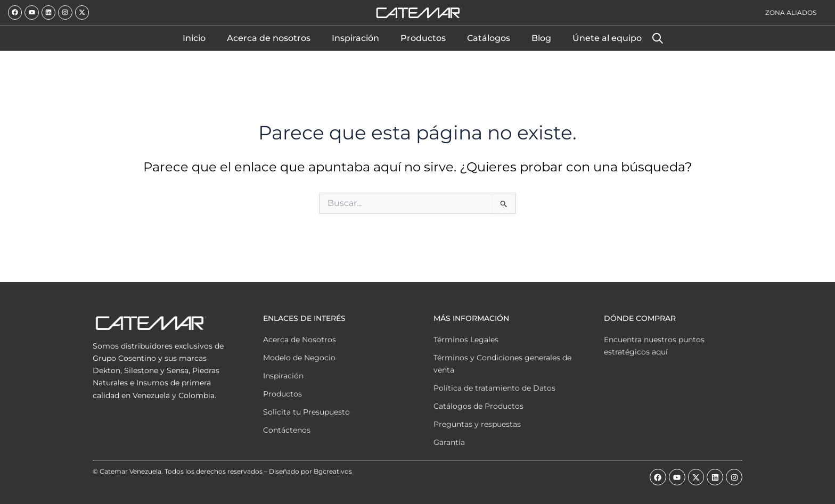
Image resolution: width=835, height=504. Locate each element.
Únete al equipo (607, 38)
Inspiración (355, 38)
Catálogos (489, 38)
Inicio (194, 38)
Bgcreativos (333, 471)
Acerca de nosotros (269, 38)
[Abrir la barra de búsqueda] (658, 38)
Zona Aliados (791, 13)
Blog (541, 38)
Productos (423, 38)
